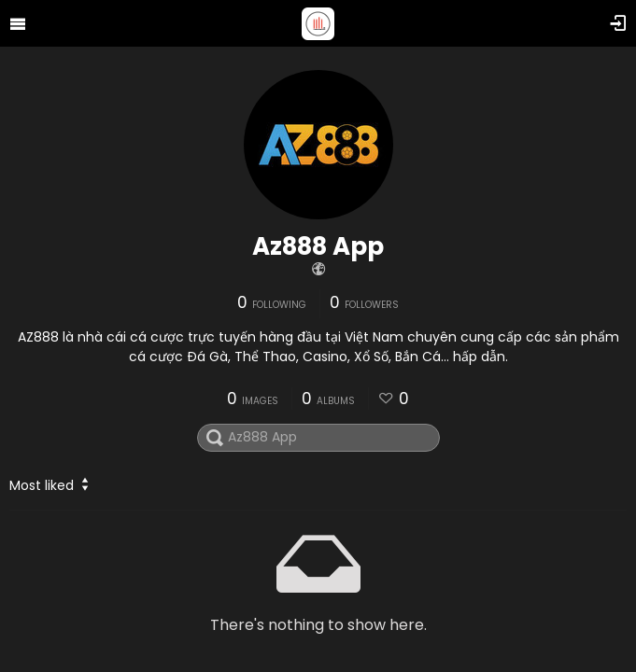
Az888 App (318, 246)
